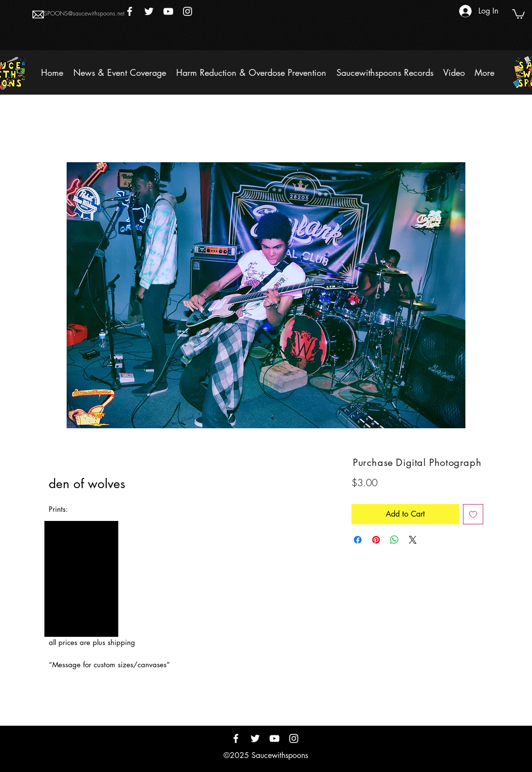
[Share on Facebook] (358, 540)
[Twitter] (149, 11)
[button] (518, 14)
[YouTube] (168, 11)
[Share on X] (413, 540)
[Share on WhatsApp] (394, 540)
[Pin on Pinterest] (376, 540)
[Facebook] (130, 11)
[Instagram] (188, 11)
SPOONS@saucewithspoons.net (84, 13)
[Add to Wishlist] (473, 514)
